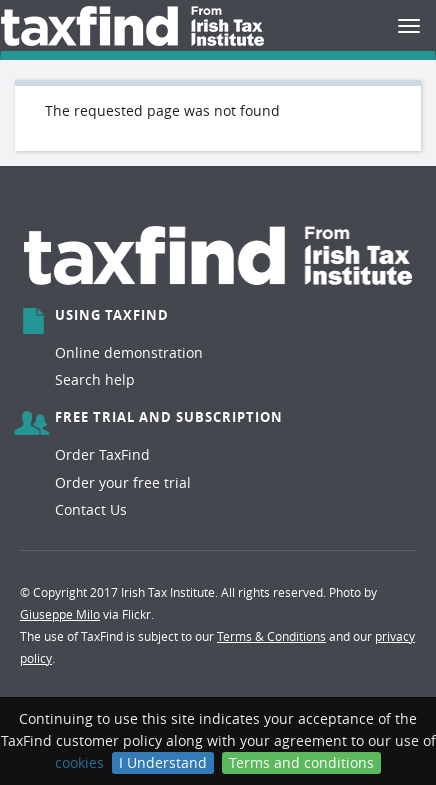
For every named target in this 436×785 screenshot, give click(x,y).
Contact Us (91, 509)
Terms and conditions (301, 762)
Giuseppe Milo (60, 614)
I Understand (163, 762)
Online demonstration (129, 352)
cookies (79, 762)
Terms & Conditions (271, 636)
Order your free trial (123, 482)
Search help (95, 379)
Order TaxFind (102, 454)
